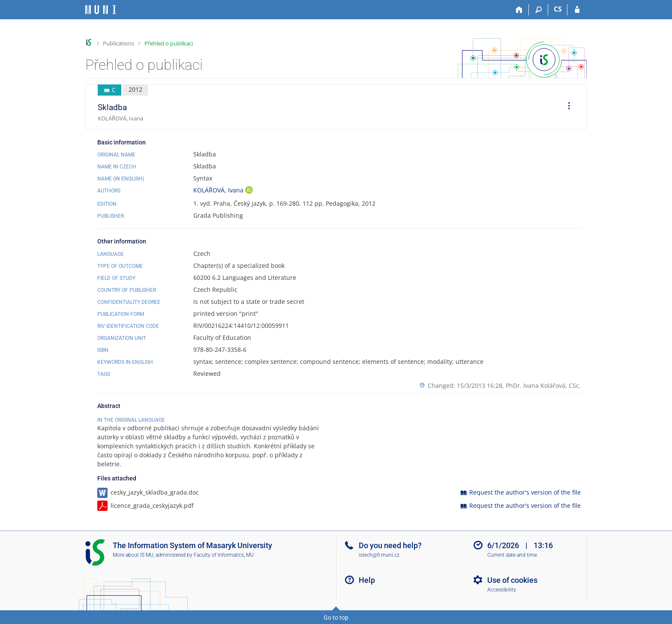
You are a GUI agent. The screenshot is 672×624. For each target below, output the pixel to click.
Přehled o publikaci (169, 43)
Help (367, 580)
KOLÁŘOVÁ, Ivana (219, 190)
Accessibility (502, 590)
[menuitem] (566, 107)
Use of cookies (512, 580)
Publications (118, 43)
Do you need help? (390, 545)
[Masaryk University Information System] (101, 10)
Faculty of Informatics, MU (224, 555)
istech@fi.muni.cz (379, 555)
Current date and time (512, 555)
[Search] (538, 10)
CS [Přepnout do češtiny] (558, 9)
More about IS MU (133, 555)
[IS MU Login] (577, 10)
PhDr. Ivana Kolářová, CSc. (543, 385)
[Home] (519, 10)
